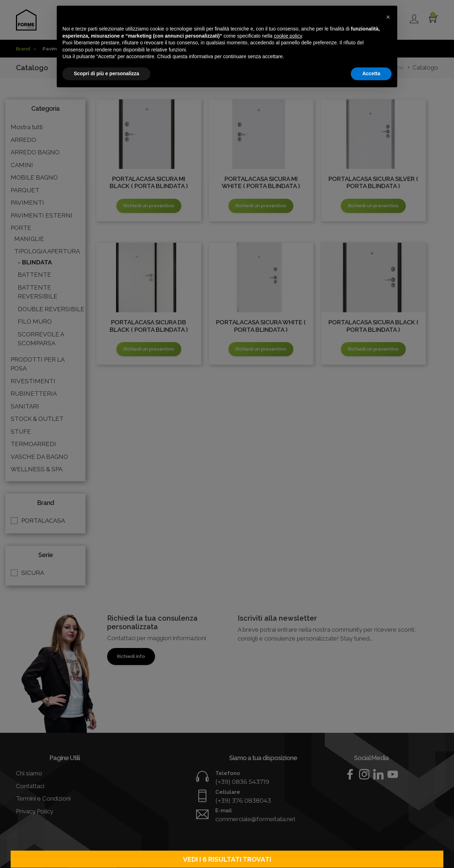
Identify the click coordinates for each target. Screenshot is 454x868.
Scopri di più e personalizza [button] (106, 73)
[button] (388, 17)
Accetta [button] (371, 73)
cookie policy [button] (288, 36)
